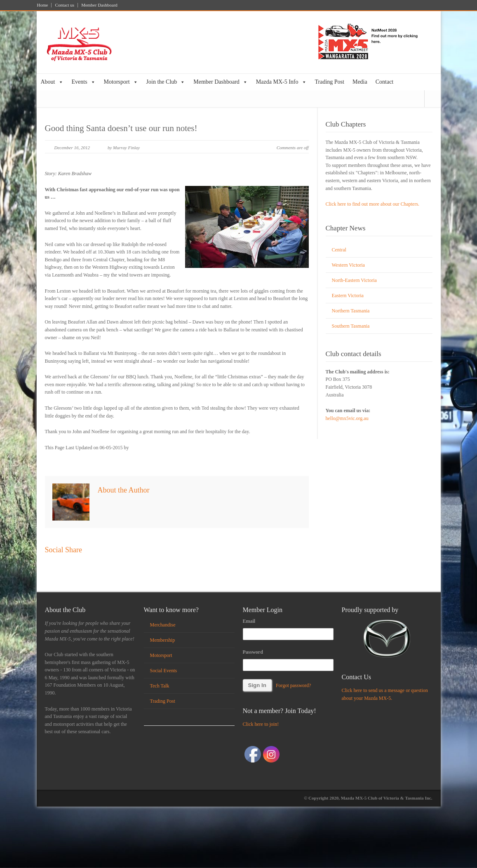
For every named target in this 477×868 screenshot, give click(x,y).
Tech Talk (160, 686)
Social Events (164, 671)
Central (339, 250)
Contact (385, 82)
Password (253, 652)
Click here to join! (261, 724)
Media (360, 82)
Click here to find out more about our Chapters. (373, 204)
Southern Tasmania (351, 326)
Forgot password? (293, 685)
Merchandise (163, 625)
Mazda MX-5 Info (281, 82)
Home (43, 5)
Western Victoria (348, 265)
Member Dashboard (99, 5)
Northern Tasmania (351, 311)
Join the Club (166, 82)
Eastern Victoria (348, 296)
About (52, 82)
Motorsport (121, 82)
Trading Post (330, 82)
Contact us (65, 5)
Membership (163, 640)
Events (84, 82)
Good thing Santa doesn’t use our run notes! (121, 128)
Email (249, 621)
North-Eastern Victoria (354, 280)
